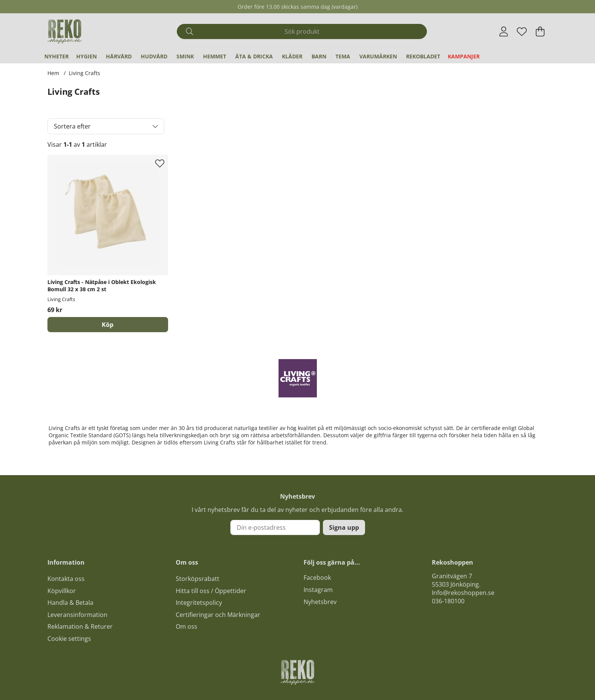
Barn (319, 56)
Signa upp (344, 527)
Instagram (318, 590)
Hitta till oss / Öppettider (211, 591)
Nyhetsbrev (320, 602)
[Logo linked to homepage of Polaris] (65, 31)
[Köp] (108, 325)
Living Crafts (84, 73)
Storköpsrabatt (198, 579)
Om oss (187, 626)
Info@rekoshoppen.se (463, 593)
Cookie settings (69, 639)
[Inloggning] (504, 31)
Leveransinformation (77, 615)
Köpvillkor (62, 591)
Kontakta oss (66, 579)
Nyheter (57, 56)
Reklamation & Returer (80, 626)
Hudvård (154, 56)
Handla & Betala (70, 603)
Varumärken (378, 56)
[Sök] (302, 31)
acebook (319, 578)
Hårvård (119, 56)
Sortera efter (72, 126)
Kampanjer (464, 56)
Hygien (87, 56)
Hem (53, 73)
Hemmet (215, 56)
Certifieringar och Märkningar (218, 615)
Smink (185, 56)
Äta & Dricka (254, 56)
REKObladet (423, 56)
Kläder (292, 56)
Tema (343, 56)
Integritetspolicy (199, 603)
